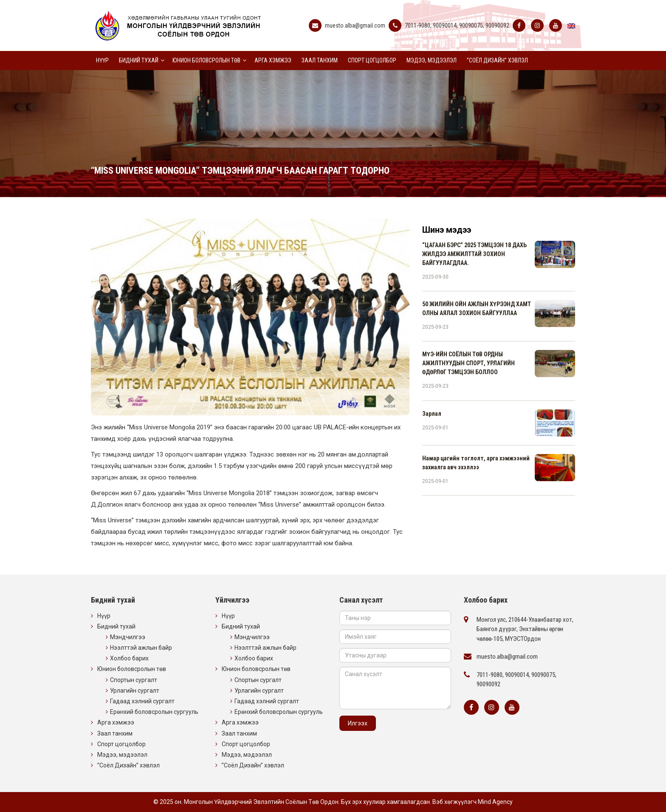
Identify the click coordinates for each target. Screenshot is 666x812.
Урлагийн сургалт (135, 691)
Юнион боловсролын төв (206, 60)
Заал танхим (320, 60)
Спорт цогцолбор (372, 60)
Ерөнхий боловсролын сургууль (154, 712)
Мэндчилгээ (128, 637)
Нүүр (102, 60)
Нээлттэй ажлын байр (141, 648)
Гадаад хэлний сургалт (142, 701)
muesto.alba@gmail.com (355, 25)
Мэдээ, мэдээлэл (432, 60)
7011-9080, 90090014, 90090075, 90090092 (457, 25)
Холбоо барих (129, 658)
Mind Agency (495, 802)
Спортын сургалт (134, 680)
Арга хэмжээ (273, 60)
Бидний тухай (139, 60)
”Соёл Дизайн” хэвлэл (497, 60)
